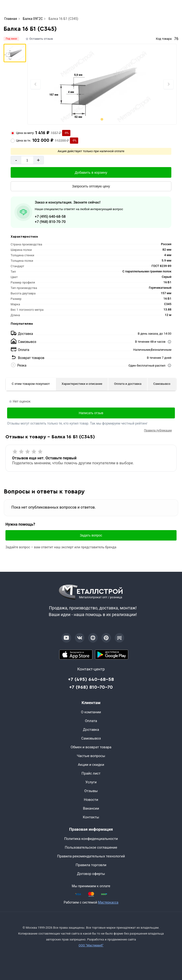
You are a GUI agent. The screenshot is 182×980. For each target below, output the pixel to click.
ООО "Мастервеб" (91, 945)
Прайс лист (91, 773)
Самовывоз (162, 384)
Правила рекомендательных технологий (91, 856)
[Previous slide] (36, 84)
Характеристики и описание (82, 384)
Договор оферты (91, 874)
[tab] (102, 119)
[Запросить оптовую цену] (91, 186)
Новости (91, 800)
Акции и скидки (91, 765)
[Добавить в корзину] (91, 172)
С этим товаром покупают (31, 384)
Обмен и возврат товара (91, 747)
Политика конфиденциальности (91, 839)
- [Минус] (16, 160)
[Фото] (102, 84)
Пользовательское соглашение (91, 847)
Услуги (91, 782)
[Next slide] (168, 84)
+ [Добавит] (38, 160)
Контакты (91, 817)
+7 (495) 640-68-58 (50, 217)
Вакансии (91, 808)
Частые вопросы (91, 756)
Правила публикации (158, 430)
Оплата (91, 721)
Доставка (91, 730)
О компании (91, 712)
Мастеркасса (108, 902)
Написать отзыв (91, 413)
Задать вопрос (91, 535)
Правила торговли (91, 865)
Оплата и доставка (128, 384)
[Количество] (27, 160)
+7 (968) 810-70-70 (50, 222)
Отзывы (91, 791)
